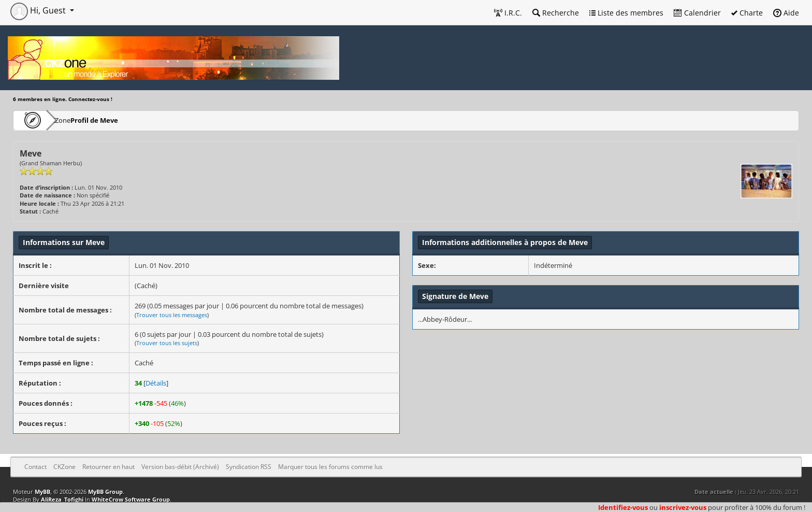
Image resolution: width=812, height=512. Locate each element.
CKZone (73, 120)
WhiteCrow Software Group (131, 499)
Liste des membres (626, 13)
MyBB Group (105, 492)
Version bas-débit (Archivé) (180, 467)
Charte (747, 13)
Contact (35, 467)
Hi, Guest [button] (39, 10)
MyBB (42, 492)
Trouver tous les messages (172, 315)
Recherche (556, 13)
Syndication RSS (249, 467)
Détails (156, 383)
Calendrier (697, 13)
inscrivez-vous (683, 507)
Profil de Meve (125, 120)
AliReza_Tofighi (62, 499)
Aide (786, 13)
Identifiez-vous (623, 507)
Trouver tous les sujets (167, 343)
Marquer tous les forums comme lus (330, 467)
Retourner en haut (108, 467)
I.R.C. (508, 13)
